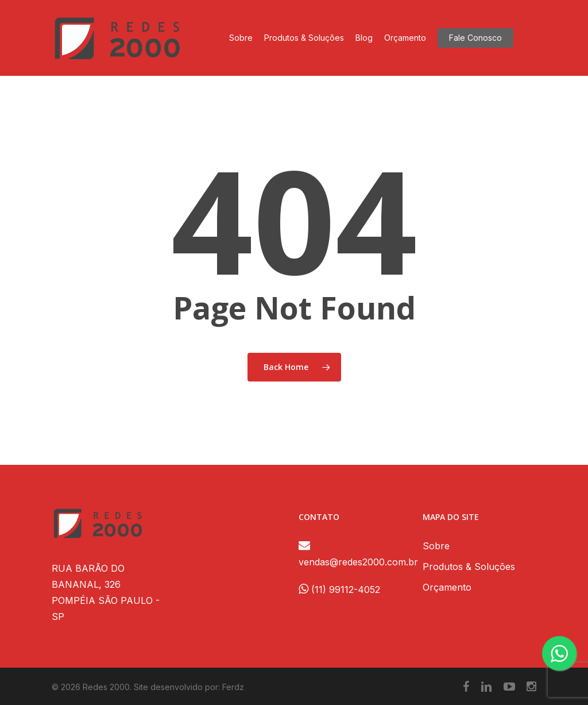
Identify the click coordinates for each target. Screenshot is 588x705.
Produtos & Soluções (469, 567)
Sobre (436, 546)
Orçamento (447, 587)
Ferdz (233, 687)
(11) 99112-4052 (339, 590)
